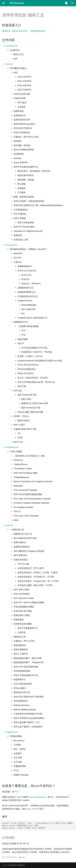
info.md (9, 64)
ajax (23, 857)
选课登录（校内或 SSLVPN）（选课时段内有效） (25, 31)
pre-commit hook (38, 797)
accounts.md (12, 46)
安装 (52, 797)
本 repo (18, 797)
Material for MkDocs (18, 865)
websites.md (12, 732)
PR (16, 792)
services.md (11, 245)
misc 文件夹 (32, 809)
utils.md (9, 525)
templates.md (12, 447)
